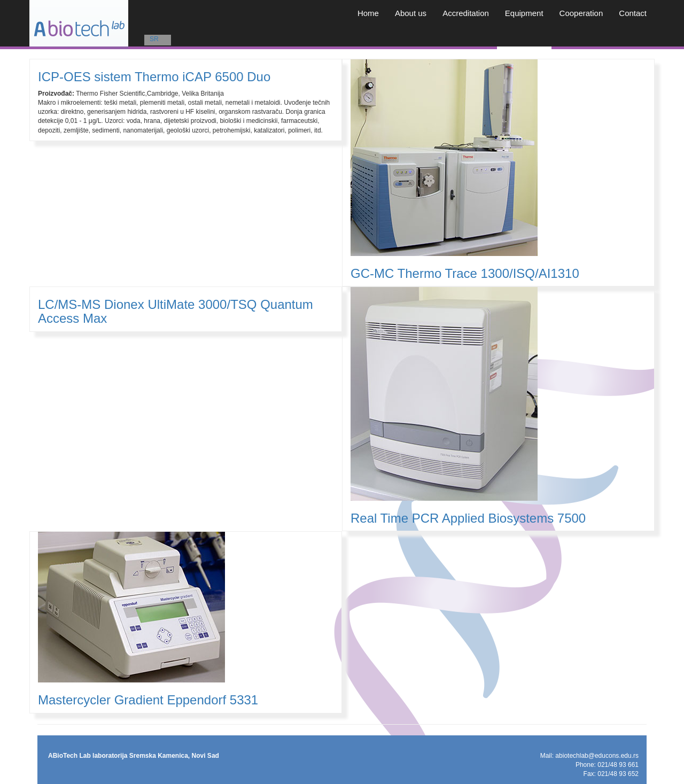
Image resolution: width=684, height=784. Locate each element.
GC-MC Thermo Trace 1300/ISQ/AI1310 (465, 273)
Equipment (524, 13)
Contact (633, 13)
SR (154, 39)
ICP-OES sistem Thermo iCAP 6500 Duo (154, 77)
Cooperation (581, 13)
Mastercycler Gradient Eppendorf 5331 (148, 700)
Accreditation (466, 13)
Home (368, 13)
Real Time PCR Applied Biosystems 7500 (468, 518)
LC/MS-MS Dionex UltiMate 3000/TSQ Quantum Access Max (176, 311)
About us (411, 13)
